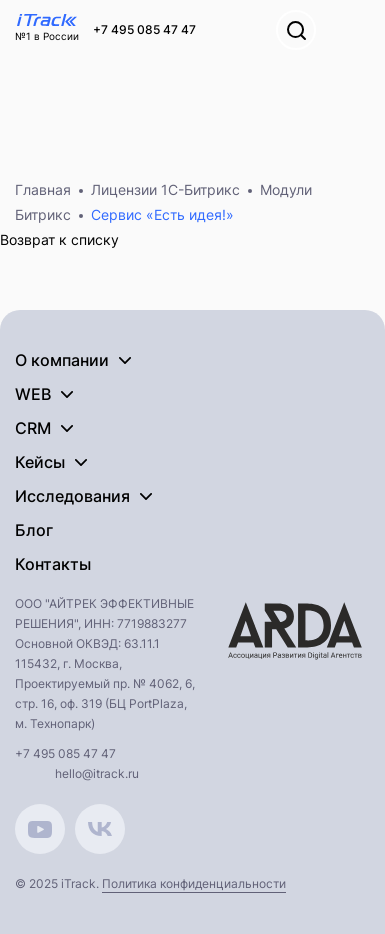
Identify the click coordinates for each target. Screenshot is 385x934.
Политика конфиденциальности (194, 883)
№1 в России (47, 36)
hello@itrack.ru (97, 773)
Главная (43, 189)
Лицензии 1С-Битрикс (165, 189)
